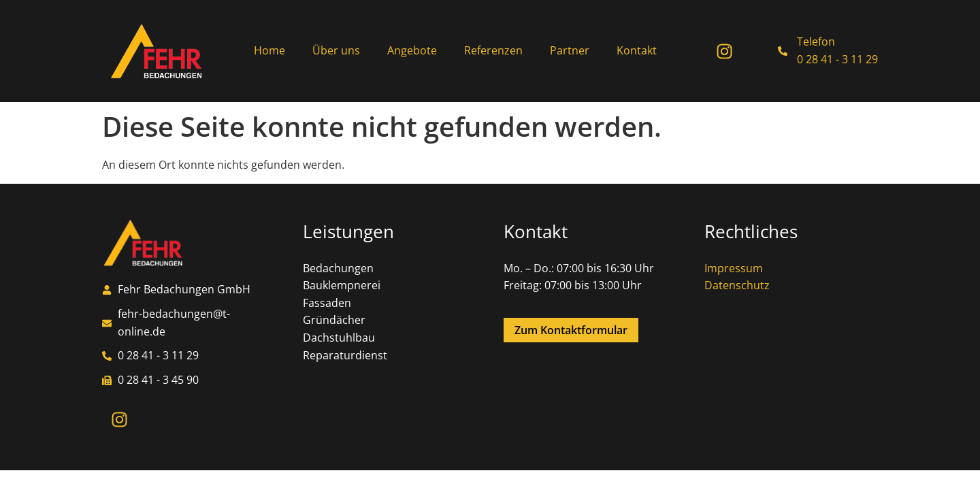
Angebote (412, 50)
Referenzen (493, 50)
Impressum (734, 268)
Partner (570, 50)
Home (269, 50)
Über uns (336, 50)
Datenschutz (737, 285)
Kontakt (637, 50)
